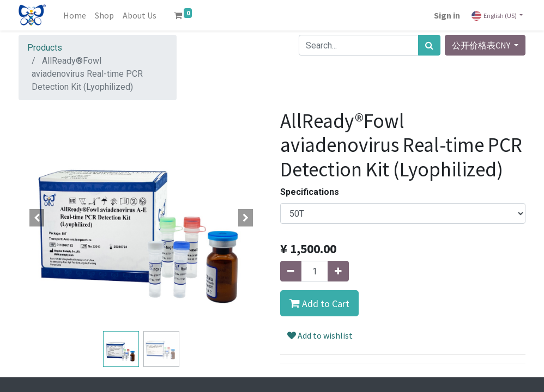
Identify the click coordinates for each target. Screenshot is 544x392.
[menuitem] (75, 15)
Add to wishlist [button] (320, 335)
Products (45, 48)
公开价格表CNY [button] (482, 45)
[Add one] (338, 271)
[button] (37, 218)
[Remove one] (291, 271)
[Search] (429, 45)
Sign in (447, 15)
